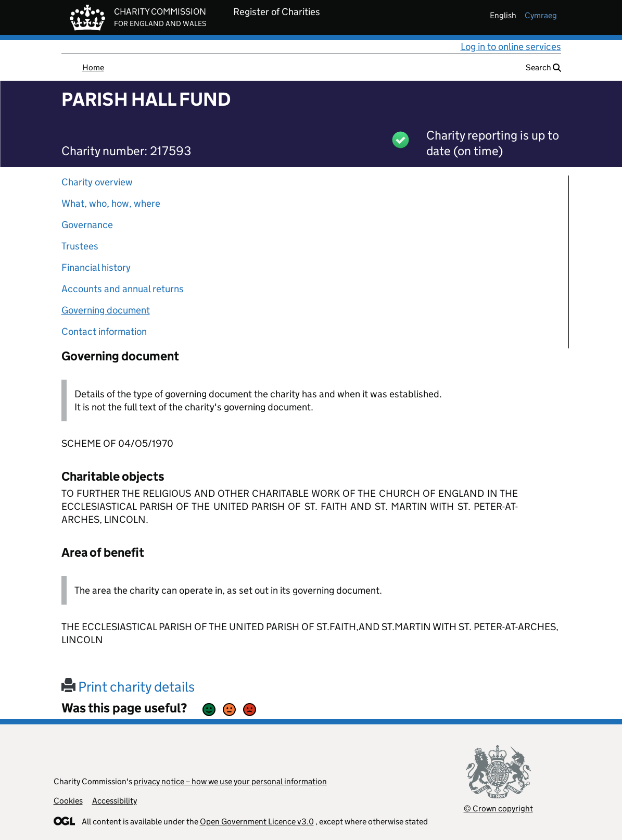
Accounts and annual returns (123, 289)
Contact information (104, 331)
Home (93, 67)
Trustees (80, 246)
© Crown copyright (498, 808)
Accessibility (115, 801)
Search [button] (543, 67)
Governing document (106, 310)
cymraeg (541, 15)
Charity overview (97, 182)
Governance (87, 225)
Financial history (96, 267)
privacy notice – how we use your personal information (230, 781)
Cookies (68, 801)
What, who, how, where (111, 203)
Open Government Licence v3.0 (257, 822)
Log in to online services (511, 47)
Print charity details (128, 687)
